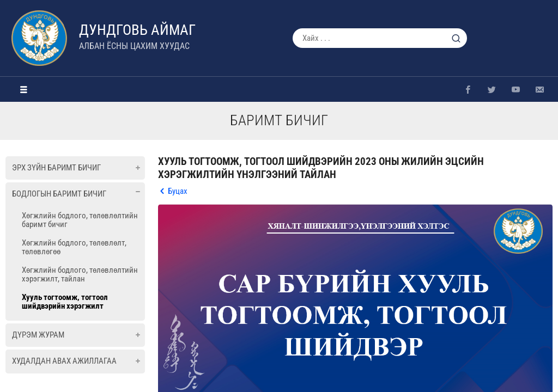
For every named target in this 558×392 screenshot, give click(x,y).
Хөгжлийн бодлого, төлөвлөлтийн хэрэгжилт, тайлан (80, 274)
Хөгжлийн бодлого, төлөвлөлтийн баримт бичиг (80, 220)
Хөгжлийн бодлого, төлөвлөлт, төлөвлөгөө (74, 247)
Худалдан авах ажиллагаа (64, 361)
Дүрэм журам (38, 335)
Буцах (178, 191)
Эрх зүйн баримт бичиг (56, 168)
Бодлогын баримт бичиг (59, 194)
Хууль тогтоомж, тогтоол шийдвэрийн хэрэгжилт (65, 302)
